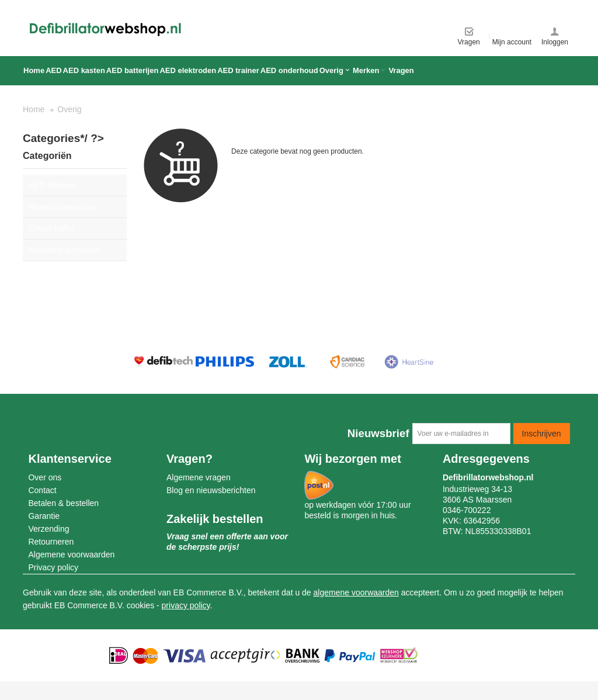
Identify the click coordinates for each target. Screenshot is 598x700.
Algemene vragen (199, 477)
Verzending (48, 529)
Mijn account (512, 42)
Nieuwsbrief (378, 433)
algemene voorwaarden (356, 592)
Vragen (469, 42)
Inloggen (555, 42)
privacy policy (186, 605)
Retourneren (51, 542)
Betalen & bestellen (63, 503)
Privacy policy (53, 567)
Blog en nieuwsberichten (211, 490)
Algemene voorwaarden (71, 555)
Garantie (44, 516)
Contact (42, 490)
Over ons (45, 477)
